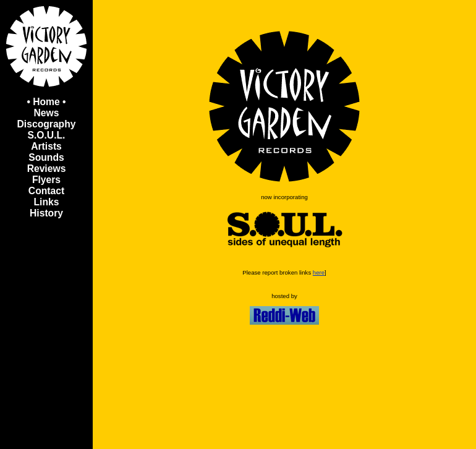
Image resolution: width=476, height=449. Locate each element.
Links (47, 202)
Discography (47, 124)
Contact (46, 191)
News (47, 113)
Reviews (47, 169)
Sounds (46, 157)
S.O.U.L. (47, 135)
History (46, 213)
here (319, 272)
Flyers (46, 180)
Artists (46, 146)
